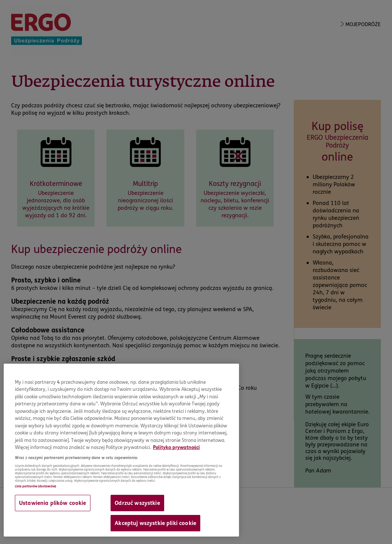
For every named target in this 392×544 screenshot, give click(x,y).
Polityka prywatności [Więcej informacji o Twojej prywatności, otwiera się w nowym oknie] (176, 447)
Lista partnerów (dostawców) (36, 486)
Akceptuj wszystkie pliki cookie (155, 523)
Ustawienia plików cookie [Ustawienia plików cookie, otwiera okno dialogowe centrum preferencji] (53, 503)
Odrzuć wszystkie (137, 503)
